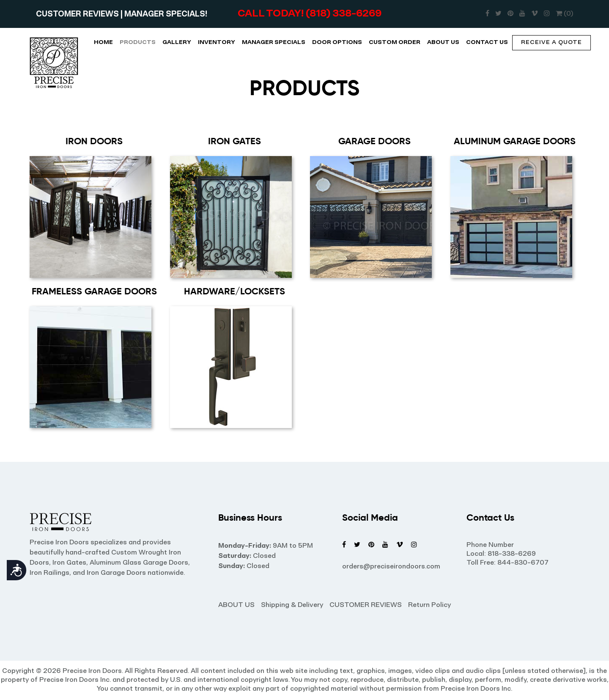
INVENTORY (217, 43)
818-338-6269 (512, 554)
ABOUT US (443, 43)
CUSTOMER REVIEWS (78, 15)
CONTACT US (487, 43)
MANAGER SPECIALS (274, 43)
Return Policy (429, 605)
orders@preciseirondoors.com (391, 567)
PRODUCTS (138, 43)
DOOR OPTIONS (337, 43)
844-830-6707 (523, 563)
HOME (103, 43)
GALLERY (177, 43)
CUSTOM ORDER (395, 43)
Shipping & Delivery (292, 605)
